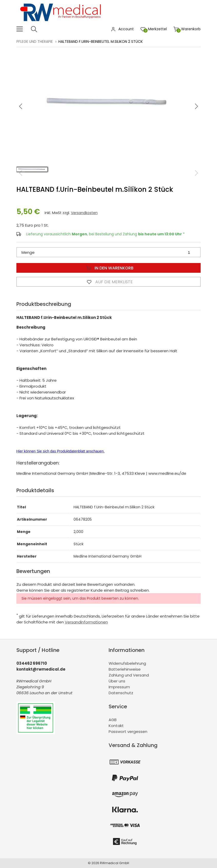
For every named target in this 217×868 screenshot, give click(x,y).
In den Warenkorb (109, 268)
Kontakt (116, 726)
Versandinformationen (86, 622)
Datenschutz (121, 693)
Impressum (119, 687)
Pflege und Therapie (35, 42)
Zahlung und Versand (129, 675)
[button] (197, 106)
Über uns (117, 681)
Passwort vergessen (128, 731)
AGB (113, 720)
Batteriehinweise (125, 669)
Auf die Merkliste (109, 282)
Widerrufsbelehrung (127, 663)
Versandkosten (84, 213)
